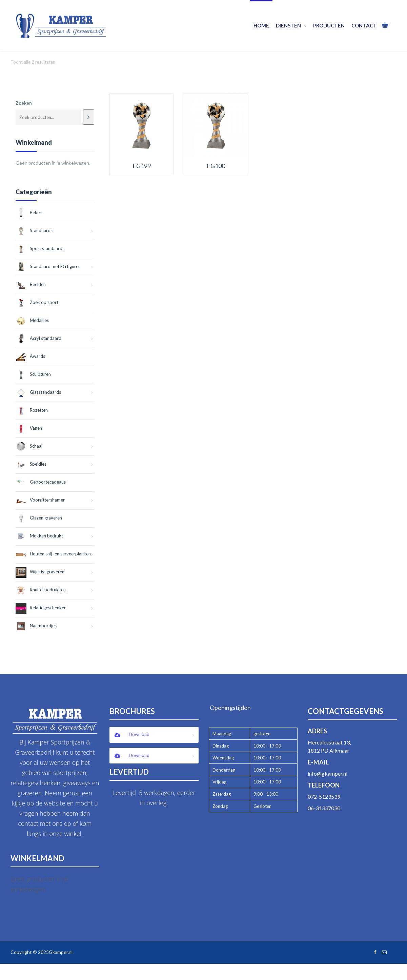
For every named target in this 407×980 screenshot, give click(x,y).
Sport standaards (40, 248)
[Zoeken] (89, 117)
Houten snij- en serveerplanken (53, 554)
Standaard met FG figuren (48, 266)
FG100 (216, 166)
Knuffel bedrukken (41, 590)
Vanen (29, 428)
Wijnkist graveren (40, 572)
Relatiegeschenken (41, 608)
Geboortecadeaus (41, 482)
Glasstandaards (38, 392)
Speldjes (31, 464)
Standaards (34, 230)
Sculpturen (33, 374)
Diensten (291, 26)
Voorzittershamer (40, 500)
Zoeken (24, 103)
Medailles (32, 320)
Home (261, 25)
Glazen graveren (39, 518)
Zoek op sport (37, 302)
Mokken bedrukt (39, 536)
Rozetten (32, 410)
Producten (329, 25)
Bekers (29, 212)
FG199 (142, 166)
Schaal (29, 446)
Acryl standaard (38, 338)
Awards (30, 356)
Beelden (31, 284)
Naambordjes (36, 626)
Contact (364, 25)
